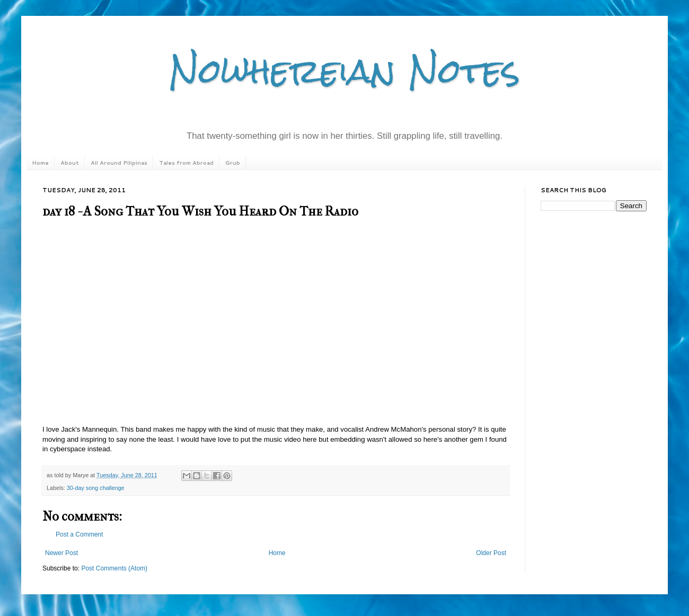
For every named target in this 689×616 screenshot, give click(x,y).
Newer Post (61, 553)
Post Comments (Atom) (114, 568)
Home (40, 163)
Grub (233, 163)
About (70, 163)
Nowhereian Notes (344, 71)
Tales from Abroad (186, 163)
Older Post (491, 553)
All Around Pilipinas (119, 163)
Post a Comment (79, 534)
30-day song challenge (96, 488)
